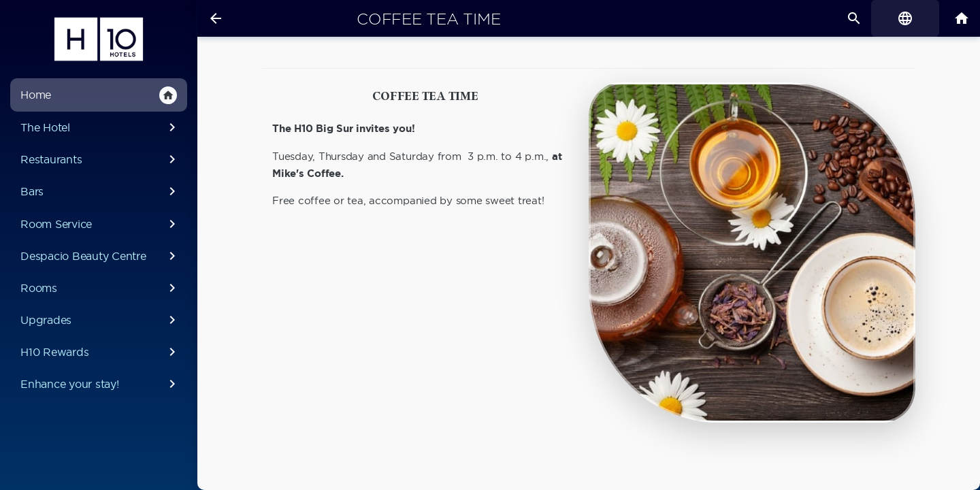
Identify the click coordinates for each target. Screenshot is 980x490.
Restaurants (100, 159)
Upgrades (100, 320)
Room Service (100, 224)
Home (99, 95)
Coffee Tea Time (428, 19)
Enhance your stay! (100, 384)
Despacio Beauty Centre (100, 256)
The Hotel (100, 127)
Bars (100, 191)
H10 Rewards (100, 352)
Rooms (100, 288)
